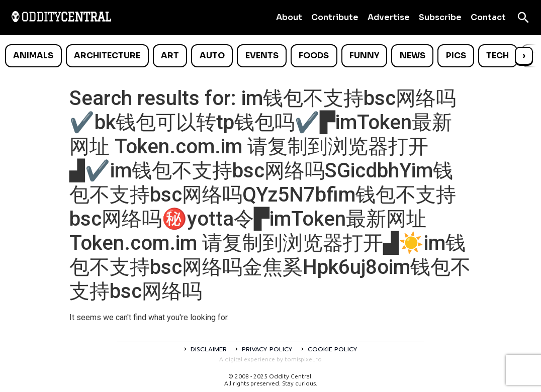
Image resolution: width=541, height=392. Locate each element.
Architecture (107, 56)
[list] (270, 56)
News (413, 56)
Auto (212, 56)
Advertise (389, 17)
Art (170, 56)
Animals (33, 56)
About (289, 17)
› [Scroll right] (524, 56)
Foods (314, 56)
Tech (498, 56)
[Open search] (523, 18)
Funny (364, 56)
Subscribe (440, 17)
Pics (456, 56)
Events (262, 56)
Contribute (335, 17)
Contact (488, 17)
